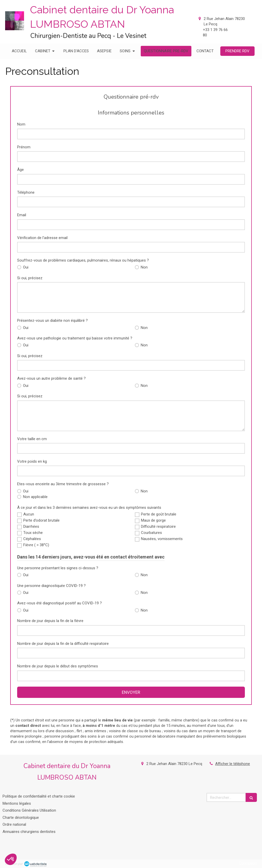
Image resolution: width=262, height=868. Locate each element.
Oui (25, 267)
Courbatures (151, 533)
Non (144, 267)
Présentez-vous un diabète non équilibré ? (52, 321)
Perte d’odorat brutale (41, 520)
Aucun (29, 514)
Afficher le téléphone (233, 764)
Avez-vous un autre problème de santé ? (51, 378)
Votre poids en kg (32, 461)
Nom (21, 124)
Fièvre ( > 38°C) (36, 545)
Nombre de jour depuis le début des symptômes (58, 666)
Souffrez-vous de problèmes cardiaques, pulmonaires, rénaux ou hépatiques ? (83, 260)
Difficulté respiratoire (158, 526)
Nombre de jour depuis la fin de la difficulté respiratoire (63, 644)
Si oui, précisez (30, 278)
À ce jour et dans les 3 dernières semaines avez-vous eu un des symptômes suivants (89, 508)
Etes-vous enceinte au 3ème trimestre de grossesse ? (63, 484)
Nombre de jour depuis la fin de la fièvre (50, 621)
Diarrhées (31, 526)
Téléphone (26, 192)
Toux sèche (33, 533)
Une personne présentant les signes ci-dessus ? (58, 568)
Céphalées (32, 539)
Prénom (24, 147)
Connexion (248, 863)
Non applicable (35, 497)
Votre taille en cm (32, 439)
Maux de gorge (153, 520)
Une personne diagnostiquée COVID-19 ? (51, 586)
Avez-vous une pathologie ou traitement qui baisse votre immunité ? (75, 338)
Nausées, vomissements (162, 539)
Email (22, 215)
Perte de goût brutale (159, 514)
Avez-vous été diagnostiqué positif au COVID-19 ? (59, 603)
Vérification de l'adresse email (42, 238)
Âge (20, 170)
